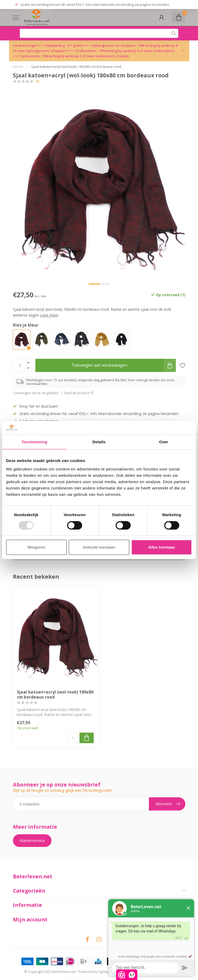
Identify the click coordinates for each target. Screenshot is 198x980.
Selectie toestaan (99, 547)
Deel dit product (79, 393)
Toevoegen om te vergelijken (36, 393)
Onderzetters (86, 51)
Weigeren (36, 547)
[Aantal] (73, 738)
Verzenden (160, 4)
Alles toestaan (162, 547)
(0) (37, 81)
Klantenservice (32, 840)
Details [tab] (99, 442)
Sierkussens (30, 56)
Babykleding (56, 46)
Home (18, 67)
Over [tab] (164, 442)
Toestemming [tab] (35, 442)
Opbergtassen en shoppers (114, 46)
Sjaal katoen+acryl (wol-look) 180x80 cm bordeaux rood (76, 67)
